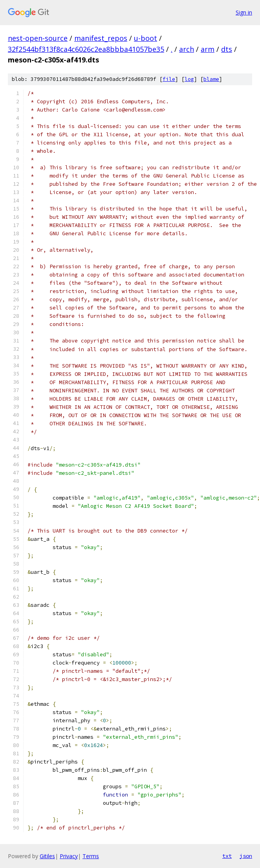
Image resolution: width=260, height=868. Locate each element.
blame (211, 79)
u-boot (146, 38)
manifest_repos (101, 38)
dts (227, 49)
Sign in (244, 12)
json (246, 856)
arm (208, 49)
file (169, 79)
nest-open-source (38, 38)
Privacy (69, 856)
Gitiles (47, 856)
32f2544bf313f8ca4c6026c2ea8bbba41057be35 (86, 49)
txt (227, 856)
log (189, 79)
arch (187, 49)
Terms (91, 856)
